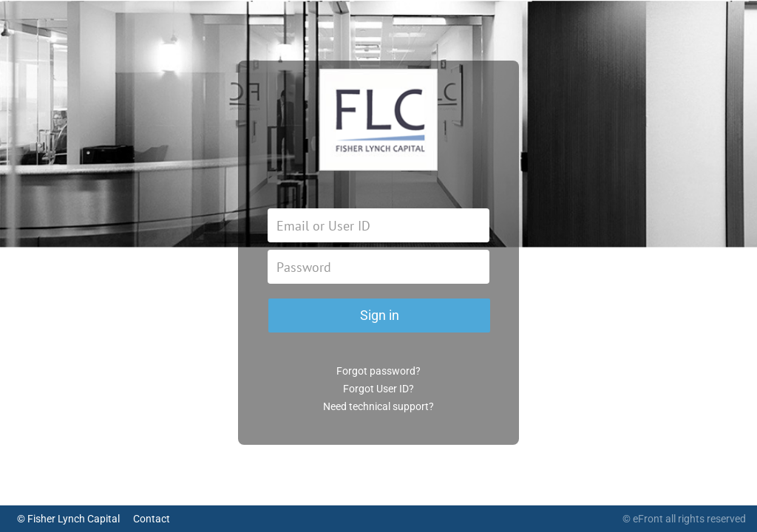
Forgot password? (378, 371)
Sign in (380, 315)
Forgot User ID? (378, 389)
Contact (152, 519)
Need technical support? (378, 406)
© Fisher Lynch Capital (68, 519)
